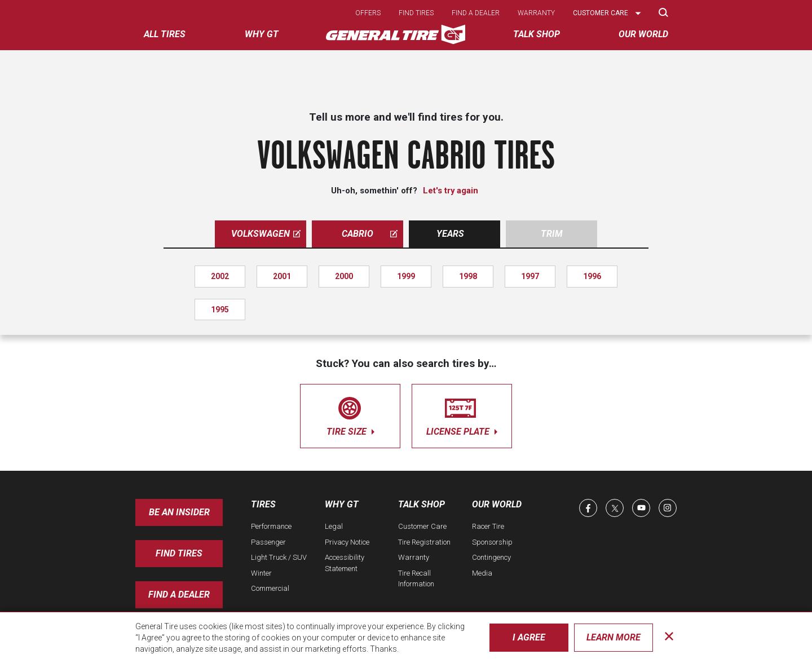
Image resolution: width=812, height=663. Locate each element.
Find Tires (179, 553)
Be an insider (179, 512)
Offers (368, 13)
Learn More (614, 637)
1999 (406, 276)
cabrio (370, 234)
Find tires (416, 13)
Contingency (491, 557)
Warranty (536, 13)
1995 (220, 310)
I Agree (529, 637)
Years (450, 234)
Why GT (342, 504)
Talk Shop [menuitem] (537, 34)
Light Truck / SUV (279, 557)
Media (482, 573)
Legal (334, 526)
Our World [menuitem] (643, 34)
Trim (552, 234)
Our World (497, 504)
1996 (592, 276)
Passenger (268, 542)
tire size (350, 414)
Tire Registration (424, 542)
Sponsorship (492, 542)
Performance (271, 526)
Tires (263, 504)
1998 (468, 276)
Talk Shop (422, 504)
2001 (282, 276)
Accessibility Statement (345, 563)
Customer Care (422, 526)
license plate (462, 414)
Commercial (270, 588)
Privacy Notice (347, 542)
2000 (344, 276)
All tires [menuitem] (165, 34)
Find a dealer (476, 13)
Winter (261, 573)
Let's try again (451, 191)
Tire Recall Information (416, 579)
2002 (220, 276)
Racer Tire (488, 526)
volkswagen (266, 234)
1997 (530, 276)
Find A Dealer (179, 595)
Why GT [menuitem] (262, 34)
